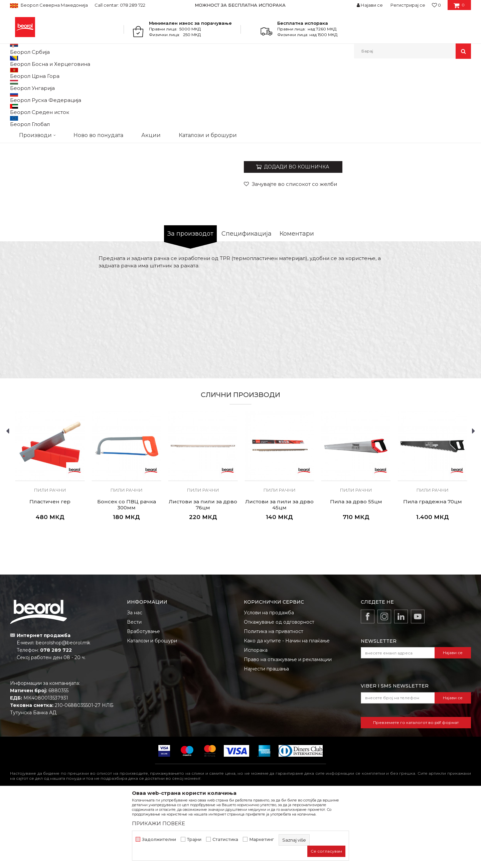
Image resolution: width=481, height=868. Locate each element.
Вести (134, 691)
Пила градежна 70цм (433, 571)
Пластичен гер (50, 571)
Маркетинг (262, 839)
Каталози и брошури (152, 710)
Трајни (194, 839)
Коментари (297, 302)
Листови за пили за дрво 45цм (279, 574)
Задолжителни (159, 839)
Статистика (225, 839)
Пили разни (112, 73)
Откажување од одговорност (279, 691)
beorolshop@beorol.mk (63, 712)
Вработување (143, 700)
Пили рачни (141, 73)
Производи (39, 73)
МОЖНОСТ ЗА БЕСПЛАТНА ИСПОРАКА (240, 5)
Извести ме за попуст (445, 211)
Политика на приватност (274, 700)
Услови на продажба (269, 681)
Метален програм (75, 73)
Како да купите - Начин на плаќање (287, 710)
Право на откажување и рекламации (288, 728)
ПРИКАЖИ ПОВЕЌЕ (158, 823)
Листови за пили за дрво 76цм (203, 574)
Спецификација (247, 302)
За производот (190, 302)
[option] (241, 5)
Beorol (16, 73)
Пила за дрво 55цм (356, 571)
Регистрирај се (408, 5)
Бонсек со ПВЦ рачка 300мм (127, 574)
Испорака (256, 719)
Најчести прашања (266, 738)
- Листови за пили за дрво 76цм (381, 159)
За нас (135, 681)
